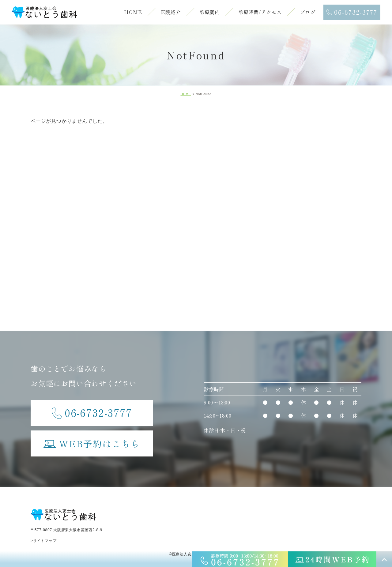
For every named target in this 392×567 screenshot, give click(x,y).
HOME (133, 12)
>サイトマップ (44, 541)
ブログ (308, 12)
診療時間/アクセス (260, 12)
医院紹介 (171, 12)
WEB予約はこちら (92, 440)
